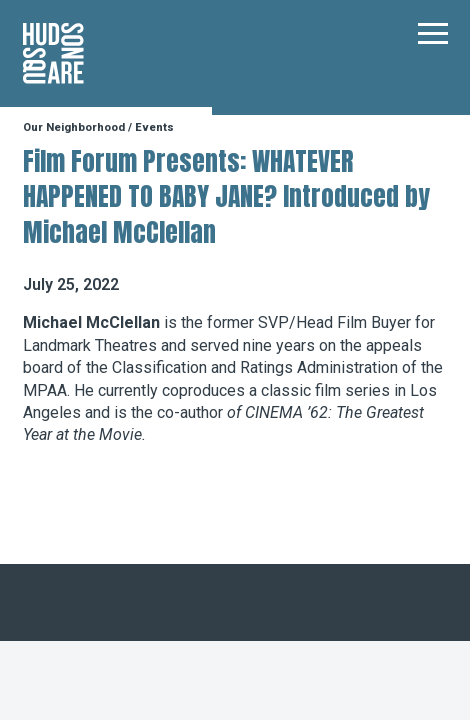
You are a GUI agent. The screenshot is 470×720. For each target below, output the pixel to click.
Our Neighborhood (74, 127)
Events (154, 127)
